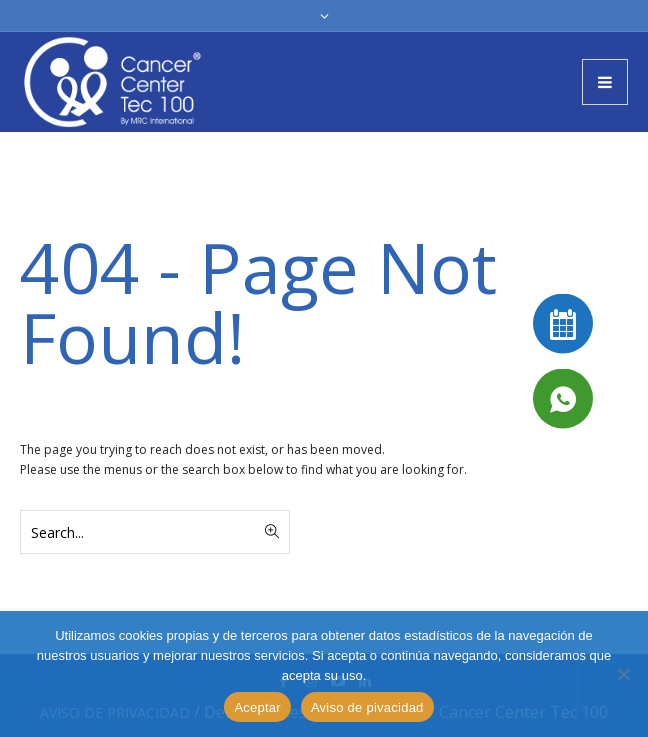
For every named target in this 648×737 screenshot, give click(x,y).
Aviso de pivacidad (367, 707)
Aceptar (257, 707)
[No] (623, 674)
